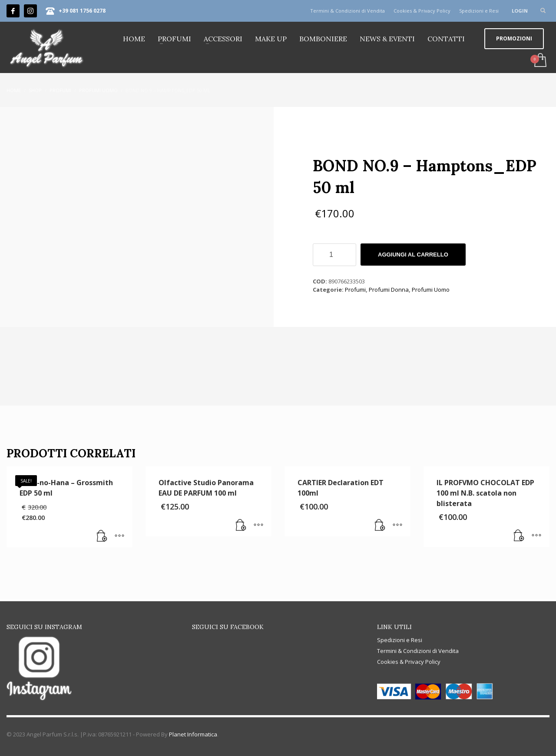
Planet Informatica (193, 734)
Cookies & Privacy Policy (422, 11)
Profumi (355, 290)
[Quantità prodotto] (334, 255)
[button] (102, 536)
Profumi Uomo (431, 290)
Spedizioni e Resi (479, 11)
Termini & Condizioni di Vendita (347, 11)
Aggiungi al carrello (413, 255)
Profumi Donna (389, 290)
